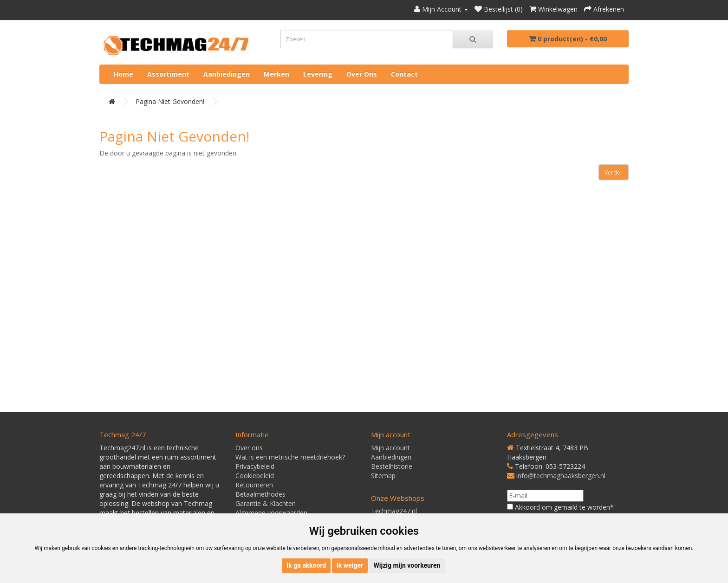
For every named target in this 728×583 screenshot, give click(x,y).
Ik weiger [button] (350, 565)
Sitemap (383, 476)
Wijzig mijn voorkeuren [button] (407, 565)
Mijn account (390, 448)
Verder (614, 172)
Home (123, 74)
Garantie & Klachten (266, 503)
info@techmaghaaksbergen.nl (561, 476)
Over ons (362, 74)
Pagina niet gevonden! (170, 101)
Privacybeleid (255, 466)
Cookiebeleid (255, 476)
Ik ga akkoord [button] (306, 565)
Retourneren (254, 485)
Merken (276, 74)
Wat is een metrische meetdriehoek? (290, 457)
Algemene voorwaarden (271, 513)
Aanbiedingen (227, 74)
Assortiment (168, 74)
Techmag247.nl (394, 511)
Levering (318, 74)
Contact (404, 74)
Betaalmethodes (260, 494)
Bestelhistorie (392, 466)
